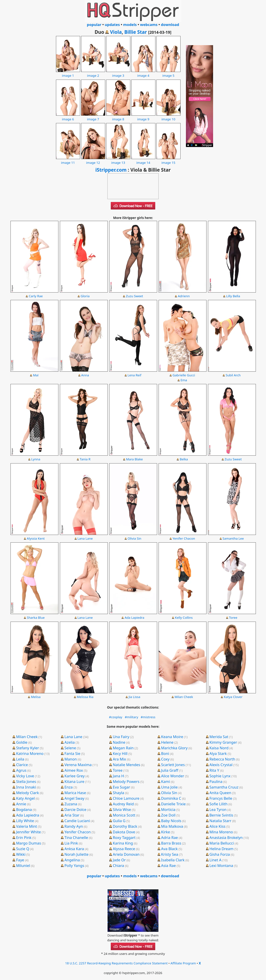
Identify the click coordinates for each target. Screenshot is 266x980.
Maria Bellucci (222, 843)
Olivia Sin (134, 538)
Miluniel (23, 865)
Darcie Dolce (75, 809)
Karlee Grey (75, 776)
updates (112, 24)
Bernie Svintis (221, 815)
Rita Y (214, 770)
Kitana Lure (74, 781)
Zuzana (71, 804)
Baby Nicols (171, 821)
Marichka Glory (174, 748)
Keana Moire (172, 737)
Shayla (118, 793)
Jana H (118, 776)
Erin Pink (24, 837)
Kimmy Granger (223, 742)
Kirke (166, 832)
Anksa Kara (74, 849)
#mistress (148, 717)
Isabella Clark (173, 860)
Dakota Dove (124, 832)
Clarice (22, 765)
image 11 (68, 160)
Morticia (168, 809)
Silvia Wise (122, 809)
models (130, 24)
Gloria (85, 296)
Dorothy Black (125, 826)
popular (94, 24)
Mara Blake (134, 459)
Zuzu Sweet (134, 296)
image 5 (168, 73)
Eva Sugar (121, 787)
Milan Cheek (184, 697)
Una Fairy (121, 737)
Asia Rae (169, 865)
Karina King (123, 843)
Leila (20, 759)
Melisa (36, 697)
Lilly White (25, 821)
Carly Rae (36, 296)
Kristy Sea (170, 854)
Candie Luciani (77, 821)
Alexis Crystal (221, 765)
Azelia (70, 742)
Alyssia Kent (36, 538)
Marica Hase (75, 793)
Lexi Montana (221, 865)
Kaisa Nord (219, 748)
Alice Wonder (173, 776)
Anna (85, 375)
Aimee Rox (74, 770)
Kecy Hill (120, 753)
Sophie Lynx (220, 776)
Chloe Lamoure (126, 798)
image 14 (143, 160)
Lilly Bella (233, 296)
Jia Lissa (134, 697)
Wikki (21, 854)
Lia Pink (71, 843)
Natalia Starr (220, 821)
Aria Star (72, 815)
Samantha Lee (233, 538)
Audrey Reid (123, 804)
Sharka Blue (36, 618)
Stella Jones (26, 781)
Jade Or (119, 860)
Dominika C (171, 798)
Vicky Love (25, 776)
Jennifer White (28, 832)
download (170, 24)
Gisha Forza (220, 854)
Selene (70, 748)
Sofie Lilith (219, 804)
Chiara (118, 865)
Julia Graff (170, 770)
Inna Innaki (26, 787)
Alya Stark (218, 753)
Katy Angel (25, 798)
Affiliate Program (183, 963)
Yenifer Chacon (184, 538)
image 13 (118, 160)
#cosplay (116, 717)
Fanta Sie (72, 753)
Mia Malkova (172, 826)
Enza (69, 787)
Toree (233, 618)
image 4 (143, 73)
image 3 (118, 73)
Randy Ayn (74, 826)
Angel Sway (74, 798)
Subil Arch (233, 375)
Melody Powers (126, 781)
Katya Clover (233, 697)
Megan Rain (123, 748)
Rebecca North (222, 759)
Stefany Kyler (28, 748)
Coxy (165, 759)
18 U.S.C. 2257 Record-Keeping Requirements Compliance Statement (116, 963)
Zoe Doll (168, 815)
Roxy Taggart (124, 837)
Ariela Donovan (126, 854)
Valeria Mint (27, 826)
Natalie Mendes (126, 765)
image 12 (93, 160)
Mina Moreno (221, 832)
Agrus (21, 770)
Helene (167, 742)
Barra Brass (171, 843)
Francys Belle (221, 798)
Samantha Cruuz (224, 787)
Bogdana (24, 809)
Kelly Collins (184, 618)
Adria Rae (170, 837)
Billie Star (136, 32)
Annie (21, 804)
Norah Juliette (77, 854)
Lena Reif (134, 375)
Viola (116, 32)
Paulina (216, 781)
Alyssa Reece (124, 849)
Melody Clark (28, 793)
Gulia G (119, 821)
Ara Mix (119, 759)
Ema (184, 380)
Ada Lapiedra (134, 618)
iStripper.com (111, 170)
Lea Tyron (218, 809)
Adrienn (184, 296)
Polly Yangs (74, 865)
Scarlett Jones (173, 765)
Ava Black (169, 849)
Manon (71, 759)
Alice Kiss (217, 826)
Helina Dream (222, 849)
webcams (149, 24)
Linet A (216, 860)
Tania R (85, 459)
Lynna (36, 459)
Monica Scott (124, 815)
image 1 (68, 73)
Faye (20, 860)
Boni (165, 753)
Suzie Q (23, 849)
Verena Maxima (78, 765)
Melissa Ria (85, 697)
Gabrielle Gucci (184, 375)
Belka (184, 459)
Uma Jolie (169, 787)
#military (131, 717)
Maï (36, 375)
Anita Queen (220, 793)
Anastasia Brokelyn (226, 837)
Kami (166, 781)
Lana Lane (85, 538)
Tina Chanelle (76, 837)
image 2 (93, 73)
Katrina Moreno (30, 753)
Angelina (72, 860)
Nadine (119, 742)
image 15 (168, 160)
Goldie (22, 742)
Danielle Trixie (173, 804)
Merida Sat (219, 737)
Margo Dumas (29, 843)
